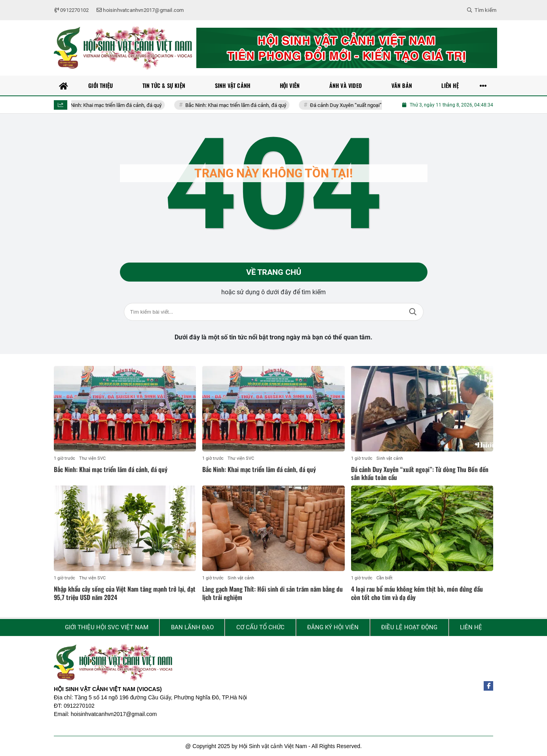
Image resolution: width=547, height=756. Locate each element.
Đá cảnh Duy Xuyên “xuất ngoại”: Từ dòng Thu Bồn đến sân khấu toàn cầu (420, 473)
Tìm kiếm (413, 312)
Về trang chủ (274, 272)
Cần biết (385, 578)
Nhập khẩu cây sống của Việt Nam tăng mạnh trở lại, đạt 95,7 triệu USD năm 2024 (125, 593)
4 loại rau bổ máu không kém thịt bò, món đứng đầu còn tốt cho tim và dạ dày (417, 593)
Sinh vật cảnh (390, 458)
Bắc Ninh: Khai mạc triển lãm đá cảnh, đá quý (115, 105)
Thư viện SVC (92, 458)
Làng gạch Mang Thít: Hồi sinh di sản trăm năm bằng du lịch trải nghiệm (273, 593)
